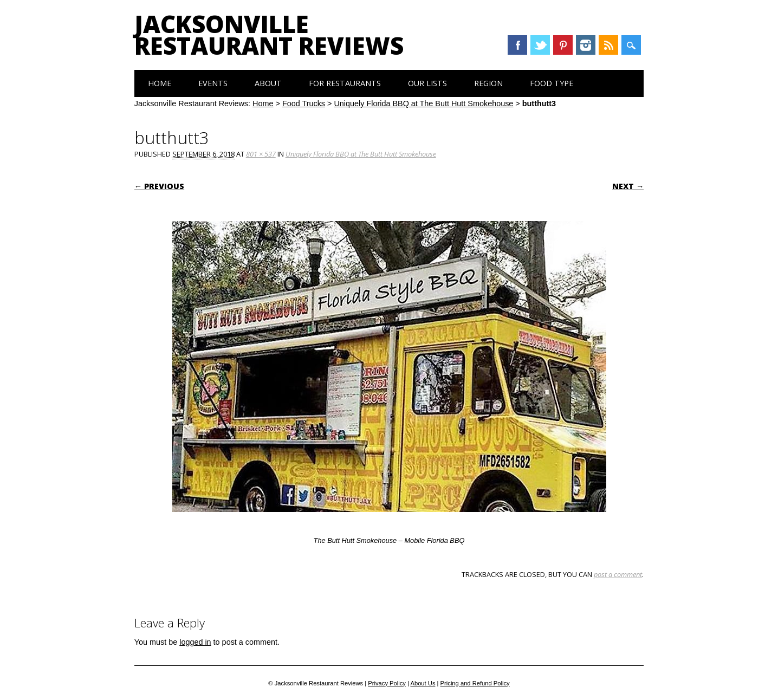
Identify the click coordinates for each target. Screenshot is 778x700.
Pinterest (563, 45)
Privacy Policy (387, 683)
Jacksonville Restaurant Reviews (269, 35)
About (268, 83)
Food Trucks (304, 103)
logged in (195, 642)
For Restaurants (345, 83)
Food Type (552, 83)
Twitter (540, 45)
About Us (423, 683)
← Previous (159, 186)
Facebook (517, 45)
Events (213, 83)
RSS (608, 45)
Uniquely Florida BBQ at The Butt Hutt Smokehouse (423, 103)
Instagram (586, 45)
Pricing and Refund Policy (475, 683)
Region (488, 83)
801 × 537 (261, 154)
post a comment (618, 574)
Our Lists (427, 83)
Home (160, 83)
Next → (628, 186)
